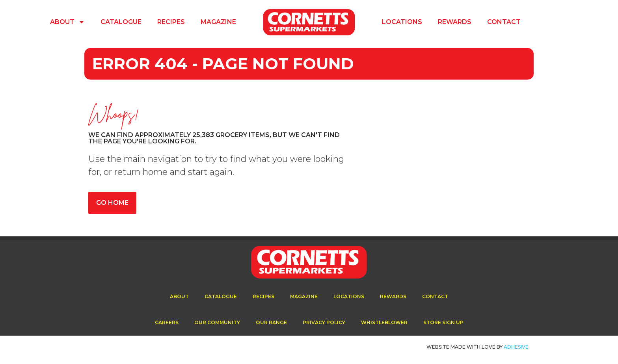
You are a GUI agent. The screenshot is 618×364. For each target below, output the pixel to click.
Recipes (171, 22)
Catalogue (121, 22)
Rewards (455, 22)
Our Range (271, 322)
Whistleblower (384, 322)
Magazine (218, 22)
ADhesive (516, 347)
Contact (504, 22)
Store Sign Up (443, 322)
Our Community (217, 322)
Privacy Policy (324, 322)
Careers (167, 322)
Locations (402, 22)
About (67, 22)
